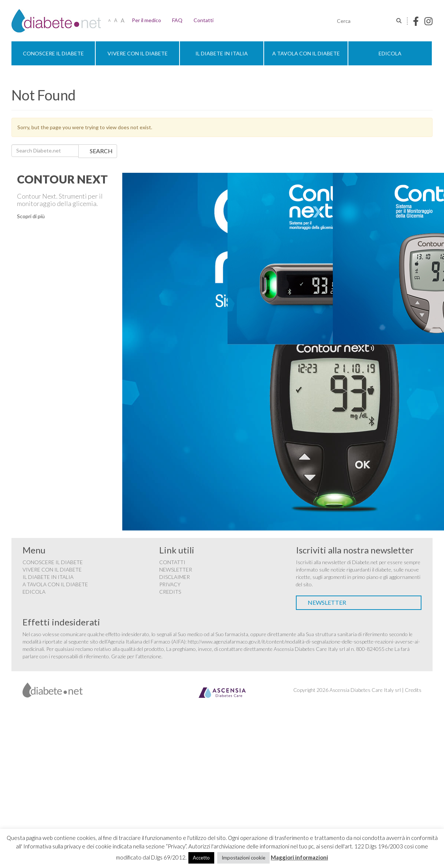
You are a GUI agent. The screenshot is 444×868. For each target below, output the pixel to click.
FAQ (177, 20)
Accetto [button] (201, 858)
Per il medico (146, 20)
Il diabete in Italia (222, 53)
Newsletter (176, 569)
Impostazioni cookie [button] (243, 858)
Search (101, 151)
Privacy (170, 584)
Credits (170, 592)
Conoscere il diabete (53, 53)
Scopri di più (31, 216)
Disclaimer (175, 577)
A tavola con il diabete (306, 53)
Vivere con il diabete (138, 53)
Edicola (390, 53)
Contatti (204, 20)
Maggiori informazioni (299, 857)
